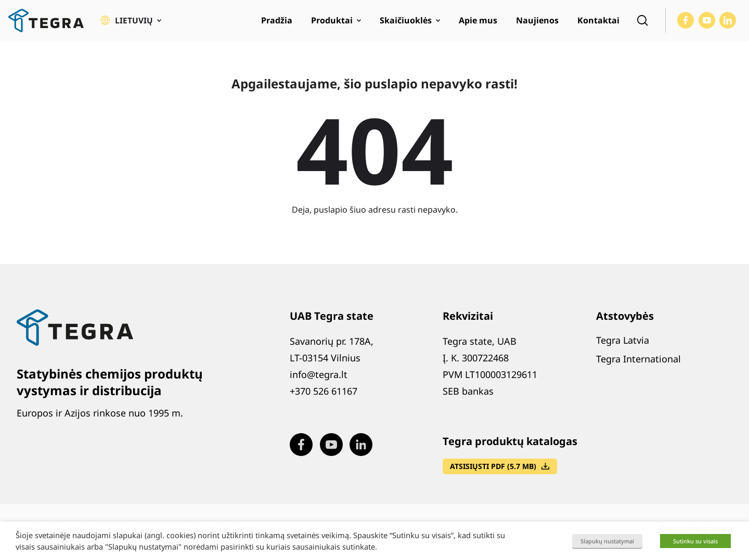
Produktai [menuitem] (332, 24)
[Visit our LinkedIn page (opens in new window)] (728, 24)
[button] (131, 24)
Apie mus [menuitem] (478, 24)
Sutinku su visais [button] (695, 541)
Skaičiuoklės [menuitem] (406, 24)
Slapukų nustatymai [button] (607, 541)
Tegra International (638, 365)
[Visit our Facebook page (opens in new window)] (686, 24)
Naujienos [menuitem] (537, 24)
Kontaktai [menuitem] (598, 24)
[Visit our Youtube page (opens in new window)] (707, 24)
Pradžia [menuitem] (277, 24)
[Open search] (642, 24)
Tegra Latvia (623, 346)
